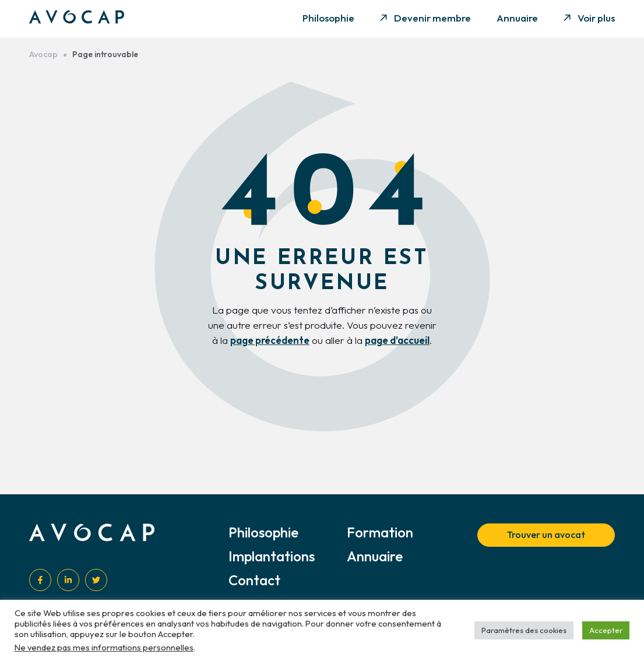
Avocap (43, 55)
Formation (380, 532)
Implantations (272, 556)
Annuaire (517, 18)
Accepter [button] (606, 630)
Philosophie (328, 18)
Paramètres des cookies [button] (524, 630)
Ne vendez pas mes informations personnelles (104, 647)
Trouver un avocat (546, 535)
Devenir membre (432, 18)
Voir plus (596, 18)
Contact (254, 580)
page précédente (270, 340)
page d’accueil (397, 340)
